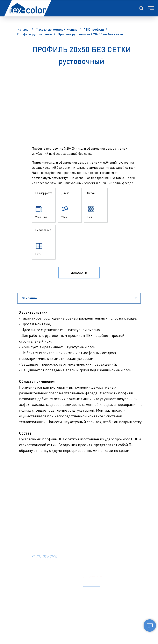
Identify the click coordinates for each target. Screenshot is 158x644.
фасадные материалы (109, 526)
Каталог (24, 29)
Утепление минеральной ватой (105, 606)
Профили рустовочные (35, 34)
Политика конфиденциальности (38, 540)
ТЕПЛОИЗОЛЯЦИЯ (101, 597)
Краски (89, 543)
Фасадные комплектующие (57, 29)
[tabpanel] (79, 402)
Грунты (89, 535)
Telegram (32, 565)
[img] (37, 526)
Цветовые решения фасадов (103, 580)
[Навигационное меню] (151, 8)
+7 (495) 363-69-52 (45, 556)
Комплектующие (95, 551)
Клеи (87, 539)
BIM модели (92, 584)
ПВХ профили (94, 29)
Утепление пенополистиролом (104, 610)
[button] (141, 8)
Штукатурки (93, 547)
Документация (93, 576)
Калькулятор (124, 614)
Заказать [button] (79, 273)
